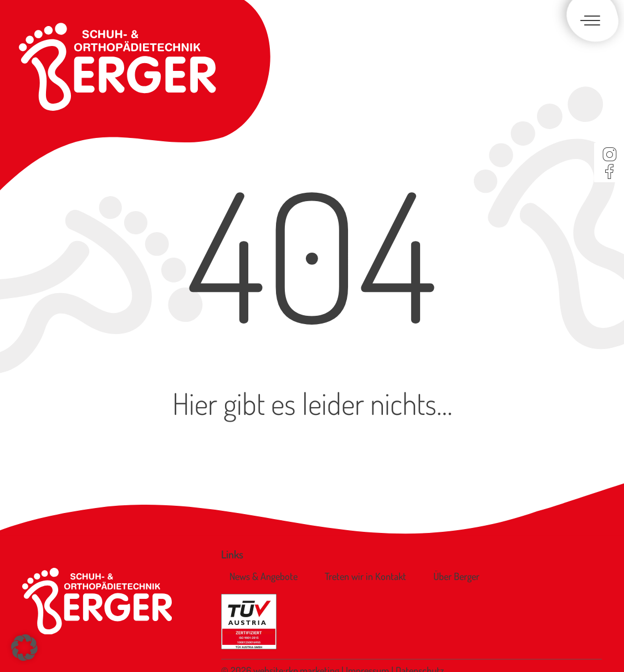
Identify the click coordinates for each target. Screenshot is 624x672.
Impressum (369, 634)
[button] (24, 648)
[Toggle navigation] (588, 21)
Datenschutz (420, 634)
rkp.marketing (312, 634)
